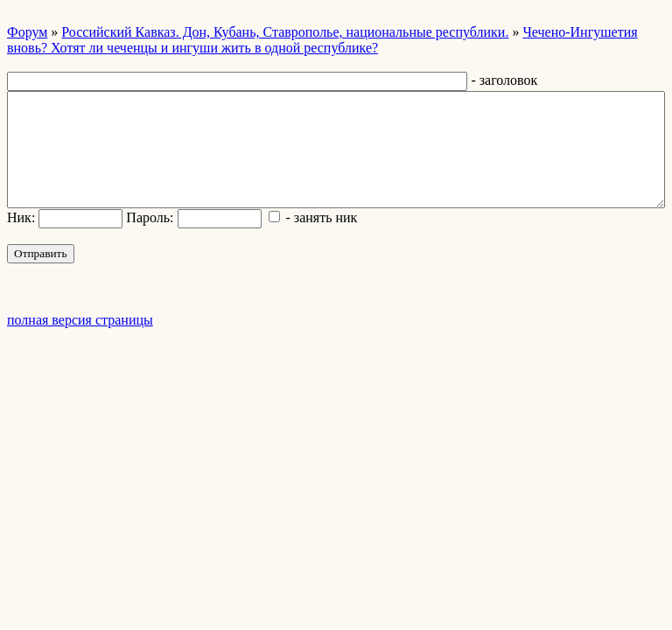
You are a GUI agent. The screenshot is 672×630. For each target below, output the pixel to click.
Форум (27, 32)
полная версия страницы (80, 320)
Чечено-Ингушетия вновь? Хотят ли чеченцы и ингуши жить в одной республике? (322, 40)
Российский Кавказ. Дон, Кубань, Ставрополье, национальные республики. (285, 32)
